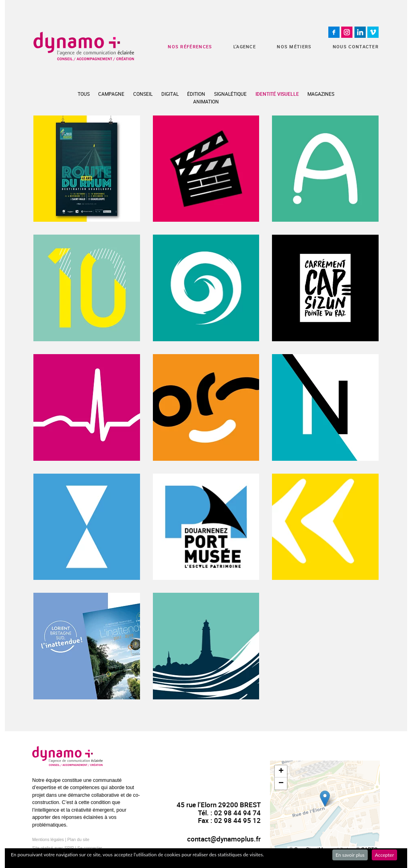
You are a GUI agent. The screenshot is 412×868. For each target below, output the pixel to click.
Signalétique (230, 94)
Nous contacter (356, 46)
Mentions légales (48, 840)
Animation (206, 101)
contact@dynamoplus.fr (224, 839)
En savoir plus (350, 855)
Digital (170, 94)
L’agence (245, 46)
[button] (325, 799)
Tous (84, 94)
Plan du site (78, 840)
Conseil (143, 94)
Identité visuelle (277, 94)
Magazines (321, 94)
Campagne (111, 94)
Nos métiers (294, 46)
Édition (196, 94)
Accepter (384, 855)
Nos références (190, 46)
